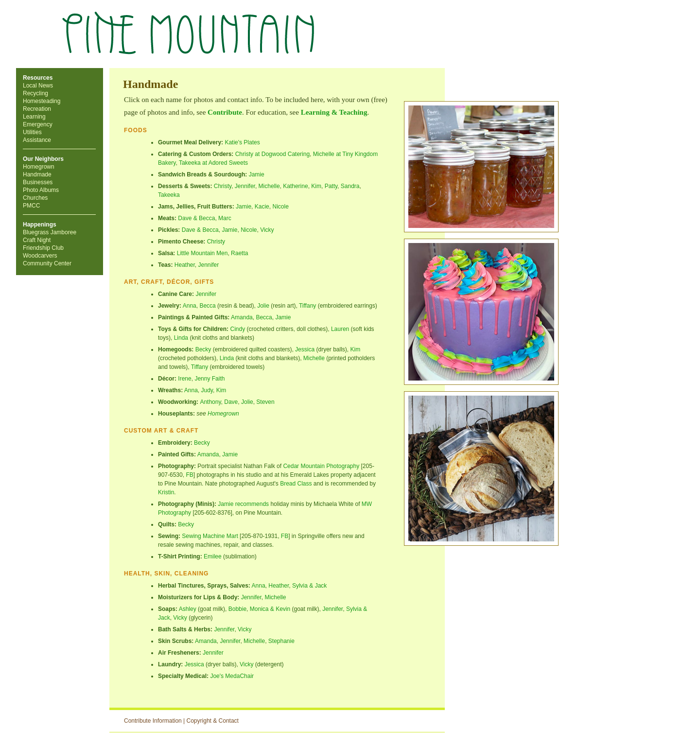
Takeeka (169, 195)
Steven (265, 402)
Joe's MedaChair (232, 676)
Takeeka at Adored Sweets (213, 163)
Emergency (38, 124)
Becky (203, 349)
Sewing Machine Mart (210, 536)
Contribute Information (153, 721)
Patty (331, 186)
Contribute (225, 112)
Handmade (37, 174)
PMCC (31, 206)
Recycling (35, 93)
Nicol (279, 207)
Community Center (47, 263)
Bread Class (296, 484)
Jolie (263, 306)
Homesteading (42, 101)
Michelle (269, 186)
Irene (184, 379)
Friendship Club (43, 248)
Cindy (237, 329)
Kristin (166, 492)
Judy (207, 390)
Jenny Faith (210, 379)
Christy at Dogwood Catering (272, 154)
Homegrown (39, 167)
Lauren (340, 329)
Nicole (249, 230)
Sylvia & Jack (309, 586)
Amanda (242, 317)
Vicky (267, 230)
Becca (207, 306)
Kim (316, 186)
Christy (223, 186)
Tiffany (307, 306)
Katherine (295, 186)
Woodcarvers (40, 256)
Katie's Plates (242, 142)
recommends (252, 504)
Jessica (305, 349)
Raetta (239, 253)
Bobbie (237, 609)
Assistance (37, 140)
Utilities (32, 132)
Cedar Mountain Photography (321, 466)
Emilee (213, 556)
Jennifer (245, 186)
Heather (185, 265)
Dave (231, 402)
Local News (38, 86)
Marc (225, 218)
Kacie (262, 207)
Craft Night (37, 240)
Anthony (210, 402)
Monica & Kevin (270, 609)
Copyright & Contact (213, 721)
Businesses (38, 182)
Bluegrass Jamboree (50, 232)
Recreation (37, 109)
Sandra (350, 186)
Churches (35, 198)
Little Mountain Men (202, 253)
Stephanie (281, 641)
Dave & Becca (196, 218)
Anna (190, 306)
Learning (34, 117)
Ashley (188, 609)
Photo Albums (41, 190)
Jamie (257, 174)
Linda (181, 338)
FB (189, 475)
